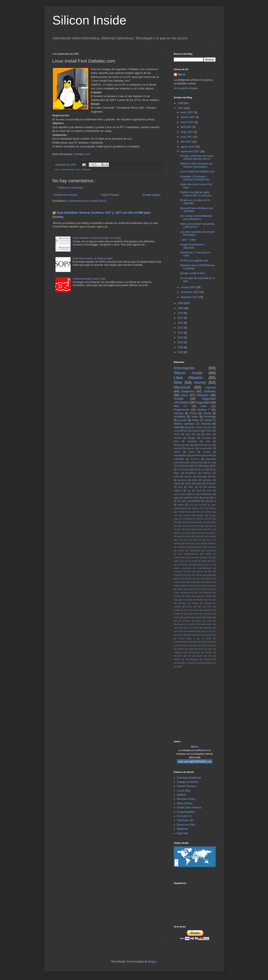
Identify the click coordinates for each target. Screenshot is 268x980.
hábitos (177, 586)
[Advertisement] (221, 704)
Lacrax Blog (184, 791)
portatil (209, 455)
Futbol (195, 420)
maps (176, 600)
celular (208, 420)
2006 (181, 103)
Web (178, 382)
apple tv (212, 533)
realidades (208, 628)
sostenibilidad (180, 642)
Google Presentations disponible (192, 246)
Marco (182, 74)
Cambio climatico (203, 427)
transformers (194, 652)
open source (180, 494)
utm (210, 656)
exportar (200, 571)
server (198, 635)
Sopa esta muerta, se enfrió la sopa (92, 258)
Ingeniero (200, 519)
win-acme (197, 663)
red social (188, 631)
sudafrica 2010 (191, 498)
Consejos (207, 438)
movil (199, 491)
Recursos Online (186, 799)
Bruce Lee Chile (186, 825)
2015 (181, 338)
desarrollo (193, 561)
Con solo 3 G (184, 816)
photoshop (196, 455)
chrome (188, 477)
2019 (181, 342)
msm (186, 610)
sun (175, 645)
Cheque (188, 512)
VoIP (183, 529)
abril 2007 (187, 127)
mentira (195, 603)
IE (215, 466)
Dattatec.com (82, 154)
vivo (180, 501)
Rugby (201, 526)
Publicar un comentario (70, 188)
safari (189, 635)
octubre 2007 (188, 287)
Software (86, 170)
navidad (178, 438)
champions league (185, 547)
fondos (188, 483)
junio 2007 (187, 137)
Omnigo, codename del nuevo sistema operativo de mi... (197, 157)
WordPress (191, 473)
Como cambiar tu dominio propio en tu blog (97, 238)
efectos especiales (183, 568)
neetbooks (178, 614)
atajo (179, 536)
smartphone (206, 494)
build (187, 543)
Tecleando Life (185, 820)
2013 (181, 328)
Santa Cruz (200, 469)
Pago (179, 526)
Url (175, 529)
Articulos (179, 413)
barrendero (200, 536)
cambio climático (208, 543)
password (199, 617)
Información (68, 170)
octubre (190, 614)
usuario (200, 656)
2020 (181, 347)
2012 (181, 323)
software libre (196, 462)
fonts (194, 575)
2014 (181, 333)
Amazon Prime (198, 508)
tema (191, 649)
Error (176, 441)
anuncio (190, 448)
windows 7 (203, 410)
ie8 (201, 487)
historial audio (180, 582)
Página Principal (110, 195)
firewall (177, 575)
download (197, 564)
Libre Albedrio (188, 378)
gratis (199, 483)
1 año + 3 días (188, 240)
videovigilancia (192, 659)
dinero (209, 434)
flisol (186, 575)
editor (194, 480)
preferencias (206, 624)
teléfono (181, 649)
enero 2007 (187, 112)
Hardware (192, 441)
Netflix (213, 522)
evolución (207, 480)
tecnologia (210, 417)
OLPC (177, 434)
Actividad (202, 505)
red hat (177, 631)
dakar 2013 (179, 561)
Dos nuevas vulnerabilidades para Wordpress (196, 217)
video (204, 406)
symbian (185, 645)
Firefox (193, 413)
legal (198, 596)
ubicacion (178, 656)
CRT (179, 512)
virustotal (208, 659)
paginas (187, 617)
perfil (209, 621)
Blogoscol (182, 829)
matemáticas (198, 600)
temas (206, 498)
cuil (186, 557)
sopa (176, 498)
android (178, 448)
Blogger (192, 438)
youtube (182, 420)
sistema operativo (184, 424)
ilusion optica (183, 589)
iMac (191, 487)
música (196, 610)
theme (201, 649)
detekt (204, 561)
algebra (177, 533)
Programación (182, 410)
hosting (193, 582)
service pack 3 (186, 638)
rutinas (180, 635)
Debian (206, 466)
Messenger (179, 445)
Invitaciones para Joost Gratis (89, 279)
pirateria (192, 624)
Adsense (206, 424)
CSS (196, 466)
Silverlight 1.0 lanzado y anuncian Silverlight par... (196, 178)
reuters (199, 631)
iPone (194, 586)
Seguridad (203, 402)
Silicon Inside (89, 20)
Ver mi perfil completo (186, 88)
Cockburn (208, 512)
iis (206, 586)
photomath (178, 624)
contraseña (211, 550)
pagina (177, 617)
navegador (208, 610)
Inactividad (187, 519)
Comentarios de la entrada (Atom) (87, 201)
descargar (202, 477)
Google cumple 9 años (193, 273)
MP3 (176, 522)
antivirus (207, 473)
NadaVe (181, 795)
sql (202, 642)
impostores (198, 589)
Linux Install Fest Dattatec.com (197, 172)
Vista (192, 445)
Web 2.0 (180, 406)
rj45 (208, 631)
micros (189, 607)
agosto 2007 (188, 147)
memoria (212, 600)
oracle (210, 614)
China (198, 512)
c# (195, 543)
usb (189, 656)
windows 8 (210, 501)
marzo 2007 (188, 122)
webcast (177, 663)
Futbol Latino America (189, 808)
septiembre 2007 (190, 152)
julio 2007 (186, 142)
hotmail (203, 582)
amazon (188, 533)
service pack (210, 635)
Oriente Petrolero (186, 786)
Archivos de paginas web (194, 261)
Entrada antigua (151, 195)
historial (208, 579)
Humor (200, 382)
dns (214, 477)
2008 (181, 303)
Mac (186, 431)
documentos (183, 564)
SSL (210, 526)
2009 (181, 308)
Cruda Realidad (186, 812)
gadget (209, 575)
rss (214, 631)
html (180, 487)
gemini (177, 579)
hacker (177, 452)
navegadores (180, 455)
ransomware (193, 628)
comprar (181, 550)
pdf (175, 621)
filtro (210, 571)
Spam (188, 434)
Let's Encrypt (184, 469)
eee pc (209, 564)
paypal (210, 617)
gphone (188, 579)
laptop (188, 596)
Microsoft (182, 387)
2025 (181, 352)
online (195, 417)
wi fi (187, 663)
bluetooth (197, 540)
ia (201, 586)
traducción (178, 652)
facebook (197, 431)
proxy (193, 494)
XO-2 (210, 529)
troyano (208, 652)
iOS (186, 586)
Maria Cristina (185, 803)
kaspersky (207, 593)
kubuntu (177, 596)
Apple (188, 427)
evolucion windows (182, 571)
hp (212, 582)
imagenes (188, 391)
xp (178, 666)
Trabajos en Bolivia (188, 782)
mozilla (177, 610)
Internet (211, 388)
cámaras (195, 557)
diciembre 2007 (190, 297)
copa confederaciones (188, 554)
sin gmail (206, 638)
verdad (177, 659)
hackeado (211, 483)
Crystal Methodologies (194, 515)
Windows (202, 395)
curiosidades (206, 448)
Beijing (213, 508)
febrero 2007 (188, 117)
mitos (199, 607)
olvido (200, 614)
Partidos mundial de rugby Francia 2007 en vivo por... (196, 194)
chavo (200, 547)
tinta (210, 649)
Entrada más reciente (65, 195)
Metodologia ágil (199, 522)
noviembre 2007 (190, 292)
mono (209, 607)
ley (189, 491)
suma (210, 642)
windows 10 (210, 663)
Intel (208, 441)
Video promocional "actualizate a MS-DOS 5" (197, 225)
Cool (176, 515)
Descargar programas (189, 778)
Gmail (177, 431)
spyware (194, 642)
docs (214, 561)
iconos (191, 452)
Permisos (190, 526)
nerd (209, 491)
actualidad (180, 417)
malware (208, 596)
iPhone (209, 431)
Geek (177, 427)
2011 (181, 318)
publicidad (179, 459)
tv (215, 498)
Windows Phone (196, 529)
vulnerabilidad (193, 501)
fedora (177, 483)
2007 (181, 108)
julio (196, 593)
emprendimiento (204, 568)
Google (179, 399)
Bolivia (186, 466)
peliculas (186, 621)
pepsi (199, 621)
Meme (185, 522)
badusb (188, 536)
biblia (176, 540)
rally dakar (179, 628)
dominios (182, 480)
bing (186, 540)
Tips (198, 434)
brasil (177, 477)
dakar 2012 (207, 557)
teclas (213, 645)
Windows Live (205, 445)
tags (195, 645)
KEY (210, 519)
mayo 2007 (187, 132)
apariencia (200, 533)
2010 (181, 313)
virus (210, 462)
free (201, 575)
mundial (206, 452)
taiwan (204, 645)
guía (198, 579)
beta (211, 536)
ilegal (213, 586)
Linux (78, 170)
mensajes (182, 603)
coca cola (211, 547)
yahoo (181, 505)
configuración (195, 550)
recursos (195, 459)
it (207, 589)
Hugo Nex (182, 833)
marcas (186, 600)
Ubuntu (207, 413)
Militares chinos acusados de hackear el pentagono (196, 165)
